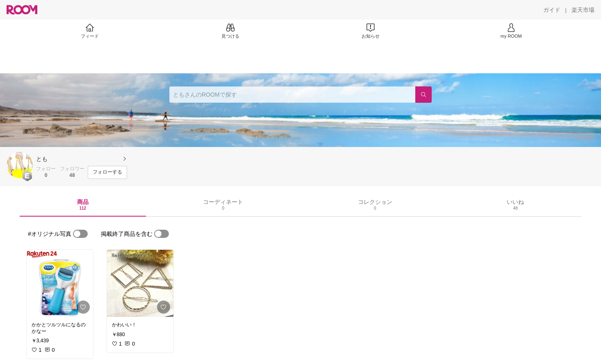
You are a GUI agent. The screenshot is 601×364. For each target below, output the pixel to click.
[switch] (80, 234)
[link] (60, 283)
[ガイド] (552, 10)
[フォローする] (107, 172)
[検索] (423, 95)
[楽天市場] (583, 10)
